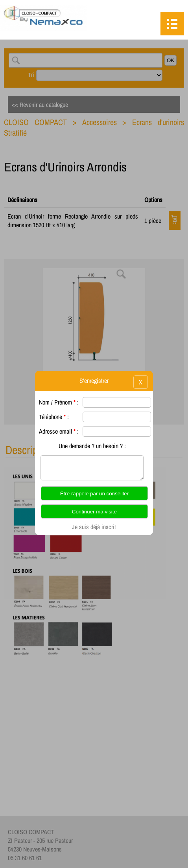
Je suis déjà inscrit (94, 527)
